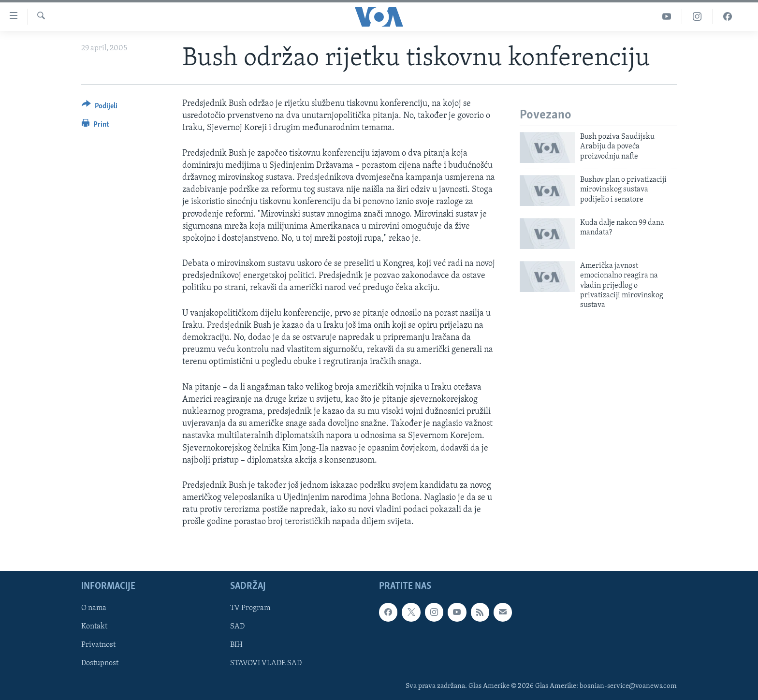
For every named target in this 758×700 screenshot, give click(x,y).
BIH (236, 645)
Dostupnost (100, 663)
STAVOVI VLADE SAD (266, 663)
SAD (237, 627)
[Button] (100, 108)
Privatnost (98, 645)
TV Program (250, 608)
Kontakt (94, 627)
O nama (94, 608)
